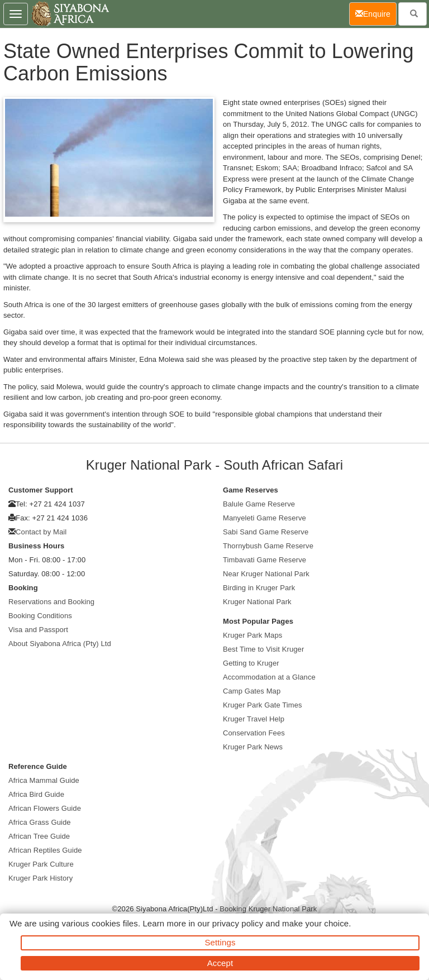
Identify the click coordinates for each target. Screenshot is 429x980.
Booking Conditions (40, 616)
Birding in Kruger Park (259, 588)
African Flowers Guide (45, 808)
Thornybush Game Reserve (268, 546)
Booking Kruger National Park (268, 909)
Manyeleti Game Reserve (264, 518)
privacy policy (238, 923)
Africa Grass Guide (40, 822)
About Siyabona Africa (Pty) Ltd (60, 644)
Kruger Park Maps (252, 635)
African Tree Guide (39, 836)
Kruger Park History (40, 878)
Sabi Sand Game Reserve (266, 532)
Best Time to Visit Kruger (263, 649)
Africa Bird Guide (36, 794)
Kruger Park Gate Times (263, 705)
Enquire (376, 13)
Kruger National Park (257, 602)
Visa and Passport (38, 630)
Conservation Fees (254, 733)
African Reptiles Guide (45, 850)
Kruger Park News (253, 747)
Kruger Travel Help (254, 719)
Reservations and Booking (51, 602)
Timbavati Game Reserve (264, 560)
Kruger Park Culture (41, 864)
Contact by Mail (41, 532)
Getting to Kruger (251, 663)
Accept (220, 963)
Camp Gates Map (252, 691)
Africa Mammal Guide (44, 780)
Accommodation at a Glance (269, 677)
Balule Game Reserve (259, 504)
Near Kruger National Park (266, 574)
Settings (220, 942)
